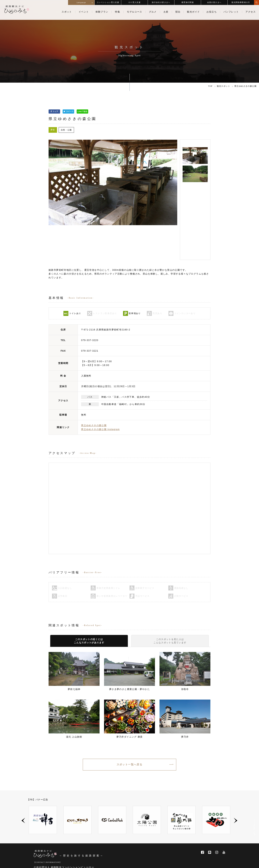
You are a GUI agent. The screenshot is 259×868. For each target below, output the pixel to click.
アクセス (251, 12)
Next (236, 787)
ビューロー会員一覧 (90, 849)
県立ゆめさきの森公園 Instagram (100, 396)
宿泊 (178, 12)
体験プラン (102, 12)
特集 (118, 12)
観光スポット (223, 86)
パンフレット (231, 12)
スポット (67, 12)
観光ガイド (193, 12)
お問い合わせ (177, 863)
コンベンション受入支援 (108, 2)
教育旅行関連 (188, 2)
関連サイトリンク (157, 863)
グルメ (153, 12)
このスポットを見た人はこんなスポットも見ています (170, 608)
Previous (23, 787)
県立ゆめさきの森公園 (94, 392)
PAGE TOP (254, 829)
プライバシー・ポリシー (199, 863)
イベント (84, 12)
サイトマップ (221, 863)
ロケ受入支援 (134, 2)
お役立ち (212, 12)
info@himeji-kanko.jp (53, 843)
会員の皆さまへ (214, 2)
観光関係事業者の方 (241, 2)
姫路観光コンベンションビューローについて (54, 849)
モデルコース (134, 12)
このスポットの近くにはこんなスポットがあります (89, 608)
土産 (166, 12)
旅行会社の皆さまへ (161, 2)
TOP (210, 86)
